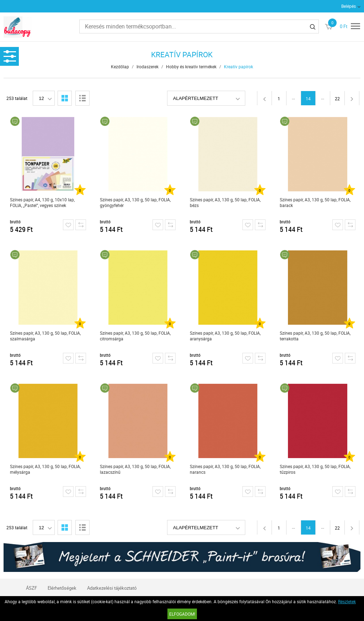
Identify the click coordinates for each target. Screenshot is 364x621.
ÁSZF (31, 588)
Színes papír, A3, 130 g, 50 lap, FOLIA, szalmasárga (45, 336)
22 (337, 99)
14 (308, 99)
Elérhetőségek (62, 588)
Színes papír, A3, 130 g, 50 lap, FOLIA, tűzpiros (315, 469)
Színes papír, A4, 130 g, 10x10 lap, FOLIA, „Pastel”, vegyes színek (42, 202)
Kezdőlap (120, 67)
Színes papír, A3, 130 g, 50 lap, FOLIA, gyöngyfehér (135, 202)
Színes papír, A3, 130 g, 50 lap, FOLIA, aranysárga (225, 336)
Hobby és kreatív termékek (191, 67)
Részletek (347, 601)
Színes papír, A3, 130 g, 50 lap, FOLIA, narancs (225, 469)
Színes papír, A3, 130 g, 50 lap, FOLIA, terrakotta (315, 336)
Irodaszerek (148, 67)
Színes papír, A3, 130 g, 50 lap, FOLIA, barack (315, 202)
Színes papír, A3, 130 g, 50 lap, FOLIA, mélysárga (45, 469)
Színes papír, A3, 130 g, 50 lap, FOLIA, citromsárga (135, 336)
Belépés (349, 6)
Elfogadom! (182, 614)
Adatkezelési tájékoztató (112, 588)
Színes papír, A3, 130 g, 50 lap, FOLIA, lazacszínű (135, 469)
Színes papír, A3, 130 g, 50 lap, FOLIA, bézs (225, 202)
